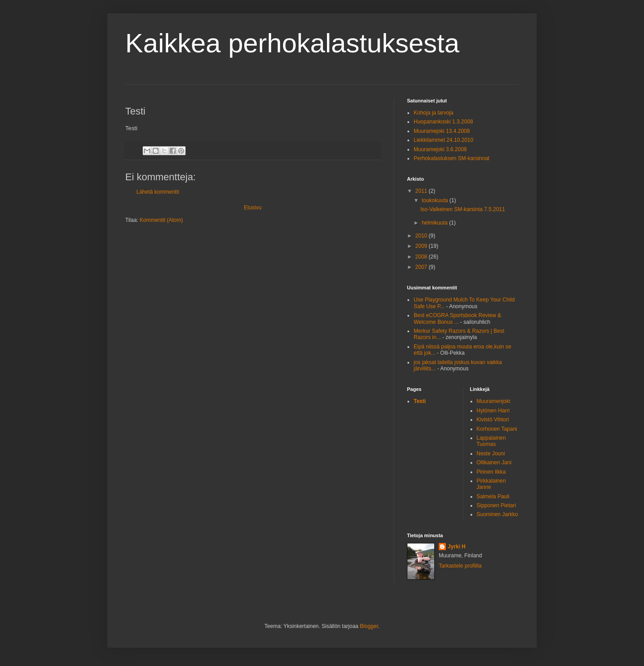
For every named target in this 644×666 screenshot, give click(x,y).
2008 (422, 257)
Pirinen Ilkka (491, 472)
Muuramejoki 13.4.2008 (442, 131)
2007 (422, 267)
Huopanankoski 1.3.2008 (443, 122)
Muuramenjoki (494, 401)
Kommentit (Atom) (161, 220)
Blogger (369, 626)
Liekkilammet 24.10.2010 (443, 140)
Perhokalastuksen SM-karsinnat (451, 158)
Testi (420, 401)
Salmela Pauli (493, 496)
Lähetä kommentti (158, 192)
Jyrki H (457, 547)
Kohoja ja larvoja (434, 113)
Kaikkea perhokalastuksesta (292, 43)
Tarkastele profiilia (460, 566)
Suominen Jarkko (498, 514)
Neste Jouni (491, 454)
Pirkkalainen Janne (491, 484)
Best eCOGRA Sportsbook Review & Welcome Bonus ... (457, 318)
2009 (422, 246)
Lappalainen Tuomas (491, 441)
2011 (422, 191)
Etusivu (252, 208)
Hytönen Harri (493, 411)
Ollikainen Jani (494, 462)
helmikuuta (435, 223)
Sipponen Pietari (496, 505)
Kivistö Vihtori (493, 420)
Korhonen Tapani (497, 429)
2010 (422, 236)
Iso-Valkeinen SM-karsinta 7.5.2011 (463, 209)
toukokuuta (436, 200)
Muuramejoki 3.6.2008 (440, 149)
